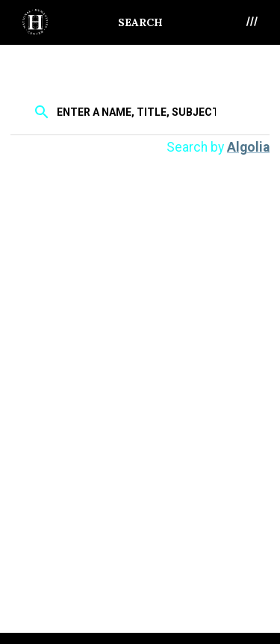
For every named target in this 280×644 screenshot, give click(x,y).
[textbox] (138, 112)
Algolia (248, 147)
